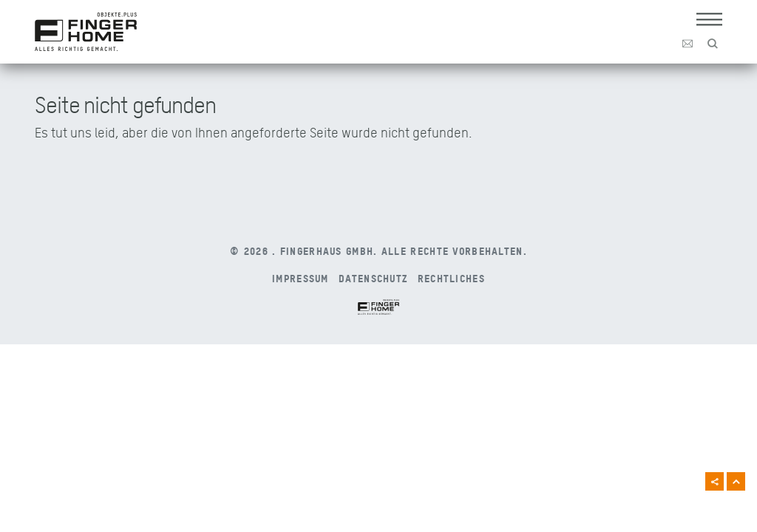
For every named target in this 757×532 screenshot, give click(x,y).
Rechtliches (451, 278)
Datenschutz (373, 278)
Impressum (301, 278)
